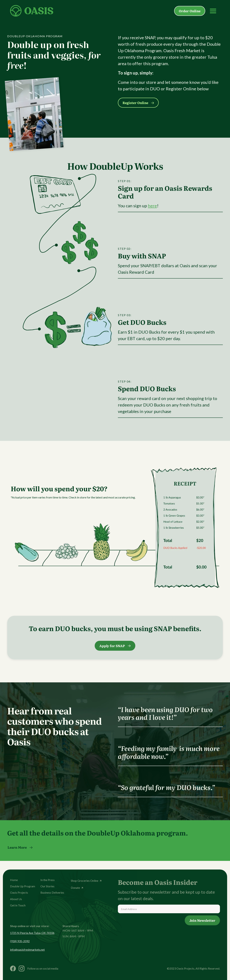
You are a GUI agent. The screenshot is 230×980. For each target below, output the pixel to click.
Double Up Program (23, 886)
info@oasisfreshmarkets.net (27, 949)
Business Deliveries (52, 892)
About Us (16, 899)
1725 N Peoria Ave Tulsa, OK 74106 (32, 933)
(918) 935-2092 (20, 941)
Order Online (190, 11)
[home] (32, 11)
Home (14, 880)
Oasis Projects (19, 892)
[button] (213, 11)
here (152, 206)
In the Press (48, 880)
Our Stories (47, 886)
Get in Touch (18, 905)
